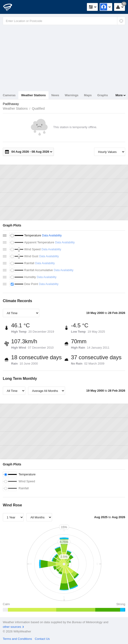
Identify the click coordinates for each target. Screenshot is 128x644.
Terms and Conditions (17, 639)
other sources (12, 627)
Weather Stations (33, 95)
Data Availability (52, 235)
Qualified (38, 108)
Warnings (72, 95)
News (55, 95)
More (119, 95)
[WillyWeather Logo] (10, 7)
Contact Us (42, 639)
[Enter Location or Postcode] (64, 21)
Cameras (9, 95)
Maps (88, 95)
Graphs (103, 95)
